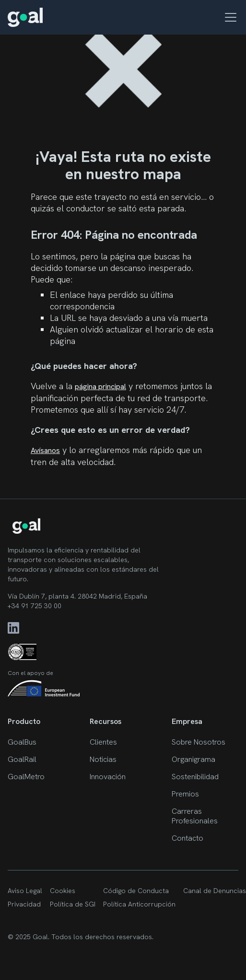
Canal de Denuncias (215, 891)
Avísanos (45, 450)
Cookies (63, 891)
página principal (100, 386)
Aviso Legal (25, 891)
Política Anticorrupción (139, 904)
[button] (229, 17)
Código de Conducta (136, 891)
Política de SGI (73, 904)
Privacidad (24, 904)
